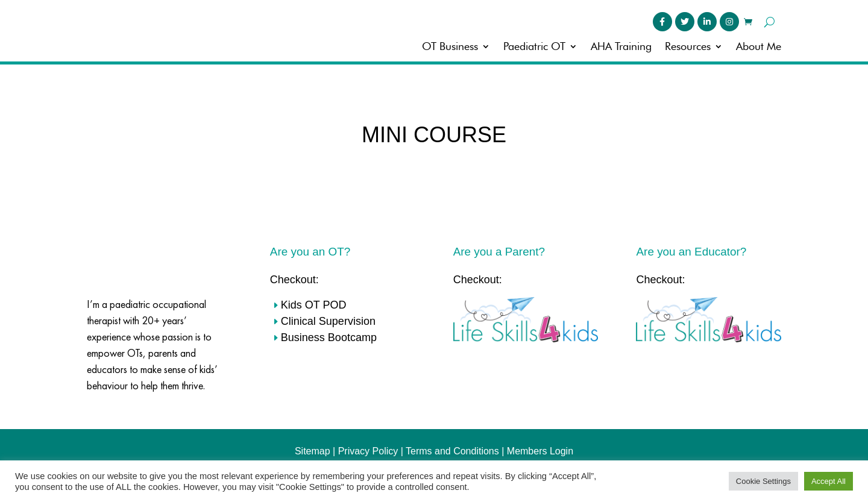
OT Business (450, 47)
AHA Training (621, 47)
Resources (688, 47)
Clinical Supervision (328, 318)
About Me (759, 47)
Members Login (540, 447)
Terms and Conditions (452, 447)
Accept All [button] (829, 481)
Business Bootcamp (329, 334)
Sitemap (313, 447)
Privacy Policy (368, 447)
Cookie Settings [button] (763, 481)
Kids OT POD (314, 301)
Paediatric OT (534, 47)
